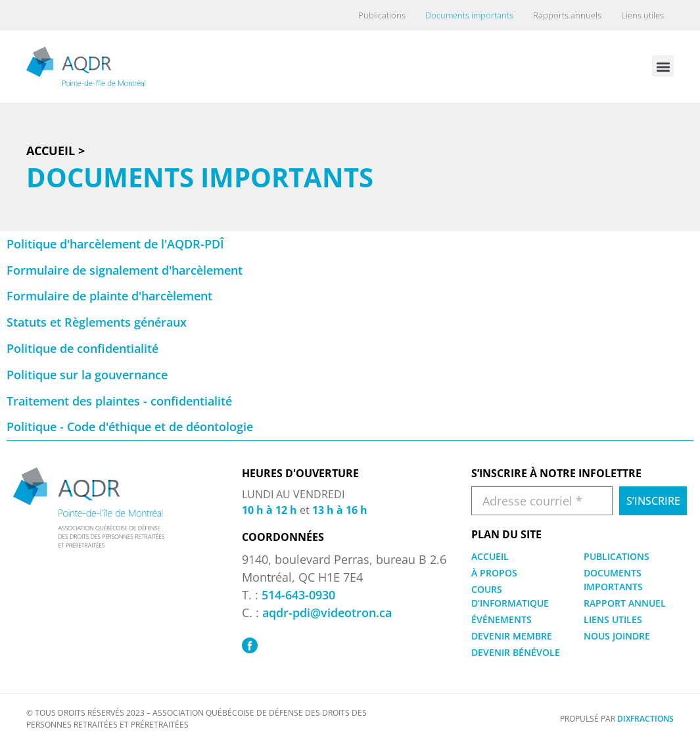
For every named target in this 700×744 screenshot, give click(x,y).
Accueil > (56, 151)
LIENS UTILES (613, 619)
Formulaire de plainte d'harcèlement (109, 296)
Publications (382, 15)
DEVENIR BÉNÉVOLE (516, 652)
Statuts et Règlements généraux (97, 322)
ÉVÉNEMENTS (502, 619)
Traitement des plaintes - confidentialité (119, 401)
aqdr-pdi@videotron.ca (327, 613)
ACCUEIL (490, 556)
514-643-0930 (298, 595)
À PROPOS (494, 573)
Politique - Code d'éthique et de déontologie (130, 427)
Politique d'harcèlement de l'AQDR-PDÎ (115, 244)
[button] (663, 66)
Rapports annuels (567, 15)
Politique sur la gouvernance (87, 375)
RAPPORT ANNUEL (625, 603)
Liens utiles (642, 15)
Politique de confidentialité (82, 348)
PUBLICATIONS (617, 556)
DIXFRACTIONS (645, 719)
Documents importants (469, 15)
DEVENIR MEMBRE (512, 636)
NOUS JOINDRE (617, 636)
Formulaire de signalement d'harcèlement (125, 270)
